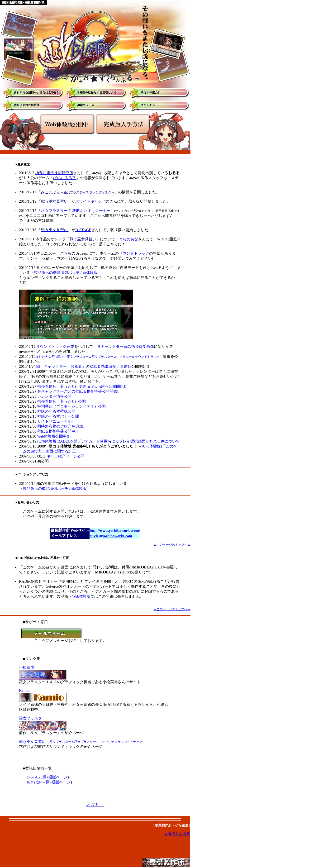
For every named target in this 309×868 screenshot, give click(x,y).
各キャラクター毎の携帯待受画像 (125, 346)
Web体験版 (81, 596)
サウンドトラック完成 (55, 346)
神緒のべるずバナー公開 (58, 416)
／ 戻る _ (95, 805)
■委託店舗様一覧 (37, 768)
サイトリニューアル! (55, 421)
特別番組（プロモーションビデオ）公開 (71, 406)
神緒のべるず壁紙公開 (56, 411)
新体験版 (90, 273)
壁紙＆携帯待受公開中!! (58, 431)
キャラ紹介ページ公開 (66, 456)
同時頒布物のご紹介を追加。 (62, 426)
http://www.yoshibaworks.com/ (115, 531)
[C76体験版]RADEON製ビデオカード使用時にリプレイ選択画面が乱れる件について (109, 441)
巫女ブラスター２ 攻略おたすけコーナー (76, 211)
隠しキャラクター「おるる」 (61, 366)
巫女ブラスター (32, 718)
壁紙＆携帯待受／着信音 (110, 366)
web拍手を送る (177, 834)
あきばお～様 (38, 782)
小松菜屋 (27, 667)
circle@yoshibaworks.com (111, 536)
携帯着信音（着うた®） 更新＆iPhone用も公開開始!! (82, 386)
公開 (54, 396)
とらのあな (128, 239)
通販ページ (58, 777)
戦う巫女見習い (100, 356)
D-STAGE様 (36, 777)
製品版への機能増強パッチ (57, 273)
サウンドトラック (134, 253)
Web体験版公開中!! (53, 436)
